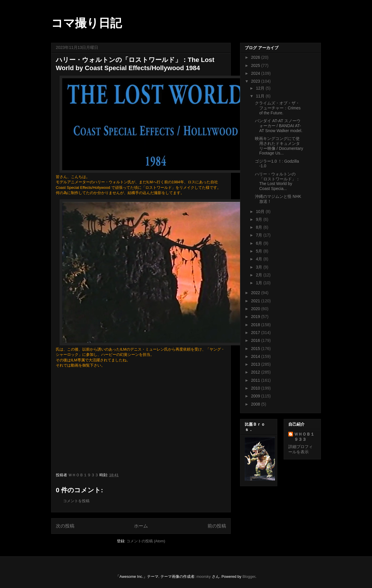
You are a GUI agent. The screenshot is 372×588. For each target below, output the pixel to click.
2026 (256, 57)
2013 (256, 364)
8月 (260, 227)
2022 (256, 293)
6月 (260, 243)
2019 (256, 317)
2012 (256, 372)
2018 (256, 325)
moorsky (204, 577)
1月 (260, 283)
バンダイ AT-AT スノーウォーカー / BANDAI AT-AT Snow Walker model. (279, 126)
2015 (256, 349)
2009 (256, 396)
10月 (261, 212)
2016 (256, 340)
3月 (260, 267)
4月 (260, 259)
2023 (256, 81)
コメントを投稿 (76, 501)
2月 (260, 275)
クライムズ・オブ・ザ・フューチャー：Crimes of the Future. (278, 108)
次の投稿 (65, 526)
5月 (260, 251)
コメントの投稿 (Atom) (146, 541)
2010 (256, 388)
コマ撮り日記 (86, 23)
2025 (256, 65)
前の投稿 (217, 526)
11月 (261, 96)
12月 (261, 88)
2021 (256, 301)
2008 (256, 404)
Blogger (249, 577)
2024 (256, 73)
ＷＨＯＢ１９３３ (304, 437)
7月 (260, 235)
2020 (256, 309)
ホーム (141, 526)
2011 (256, 380)
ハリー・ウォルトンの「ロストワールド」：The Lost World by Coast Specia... (277, 181)
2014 (256, 356)
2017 (256, 333)
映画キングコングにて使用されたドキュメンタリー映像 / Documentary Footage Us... (279, 146)
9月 (260, 219)
